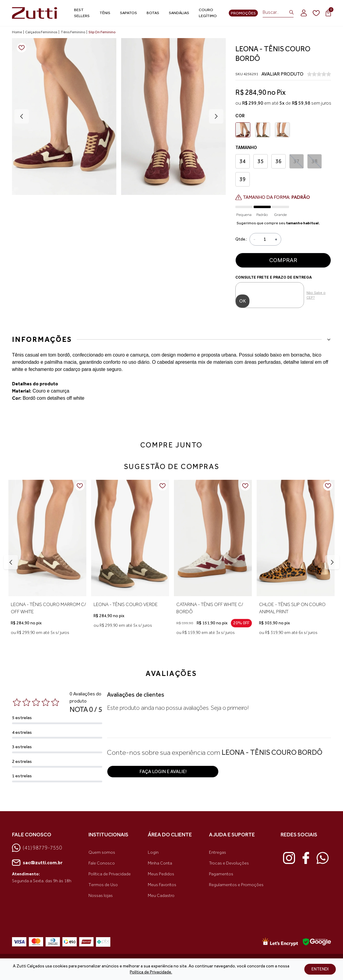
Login (153, 852)
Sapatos (128, 13)
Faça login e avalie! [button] (163, 771)
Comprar (283, 260)
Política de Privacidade (110, 874)
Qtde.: (241, 239)
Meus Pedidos (161, 874)
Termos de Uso (103, 885)
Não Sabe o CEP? (316, 295)
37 (296, 161)
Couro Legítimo (208, 13)
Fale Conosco (102, 863)
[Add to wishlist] (22, 48)
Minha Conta (160, 863)
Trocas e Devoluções (229, 863)
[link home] (35, 13)
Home (17, 32)
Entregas (218, 852)
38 (314, 161)
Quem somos (102, 852)
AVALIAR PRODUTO (282, 74)
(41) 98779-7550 (37, 848)
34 (243, 161)
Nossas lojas (101, 896)
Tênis (105, 13)
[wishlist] (316, 13)
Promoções (243, 13)
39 (243, 179)
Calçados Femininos (41, 32)
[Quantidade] (265, 239)
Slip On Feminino (102, 32)
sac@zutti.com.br (37, 863)
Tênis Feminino (73, 32)
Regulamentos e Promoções (236, 885)
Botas (153, 13)
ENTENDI (320, 969)
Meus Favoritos (162, 885)
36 (279, 161)
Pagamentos (221, 874)
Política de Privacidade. (151, 972)
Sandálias (179, 13)
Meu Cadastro (161, 896)
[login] (304, 13)
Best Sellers (82, 13)
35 (261, 161)
